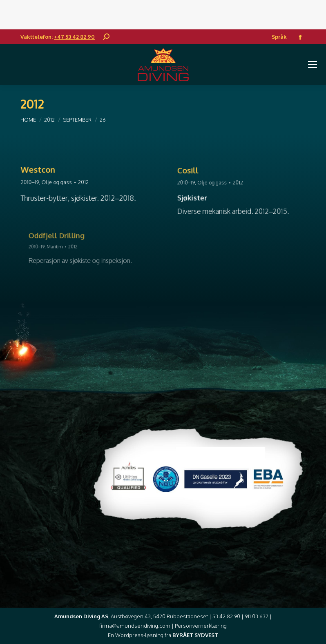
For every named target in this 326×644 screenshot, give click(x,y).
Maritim (61, 247)
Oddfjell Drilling (62, 238)
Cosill (196, 173)
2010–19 (35, 182)
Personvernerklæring (201, 626)
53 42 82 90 (226, 616)
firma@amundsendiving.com (135, 626)
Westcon (42, 171)
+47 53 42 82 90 (74, 37)
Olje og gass (59, 182)
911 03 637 (257, 616)
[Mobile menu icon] (313, 64)
